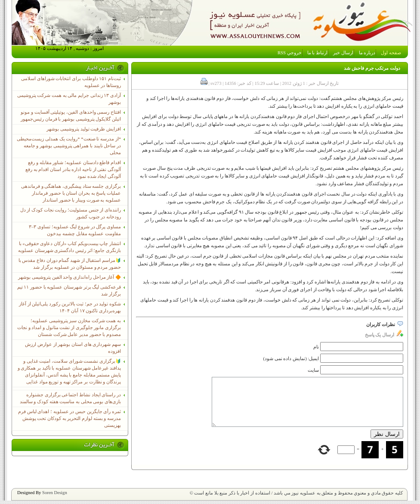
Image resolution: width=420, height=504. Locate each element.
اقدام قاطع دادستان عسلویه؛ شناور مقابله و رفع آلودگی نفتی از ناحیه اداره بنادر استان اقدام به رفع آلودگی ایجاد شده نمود (73, 170)
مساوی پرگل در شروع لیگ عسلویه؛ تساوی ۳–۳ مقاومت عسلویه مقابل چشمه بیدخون (75, 230)
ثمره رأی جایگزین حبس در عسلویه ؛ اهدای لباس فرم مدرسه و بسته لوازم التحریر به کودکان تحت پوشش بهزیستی (69, 418)
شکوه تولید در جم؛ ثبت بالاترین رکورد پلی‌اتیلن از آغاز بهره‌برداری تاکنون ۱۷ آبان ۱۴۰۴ (70, 307)
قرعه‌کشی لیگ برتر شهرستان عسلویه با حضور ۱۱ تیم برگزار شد (69, 291)
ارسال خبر (343, 53)
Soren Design (55, 493)
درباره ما (367, 53)
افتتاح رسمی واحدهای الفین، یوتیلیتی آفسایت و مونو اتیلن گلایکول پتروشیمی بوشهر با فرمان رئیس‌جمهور (71, 116)
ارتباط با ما (317, 53)
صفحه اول (391, 53)
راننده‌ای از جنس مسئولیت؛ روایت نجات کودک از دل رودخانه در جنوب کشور (71, 213)
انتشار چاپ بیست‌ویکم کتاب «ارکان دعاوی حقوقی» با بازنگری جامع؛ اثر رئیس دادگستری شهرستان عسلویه (69, 247)
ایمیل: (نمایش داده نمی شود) (291, 359)
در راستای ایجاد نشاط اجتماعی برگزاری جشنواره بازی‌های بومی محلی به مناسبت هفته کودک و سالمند (70, 398)
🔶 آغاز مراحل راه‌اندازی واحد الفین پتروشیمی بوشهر (69, 277)
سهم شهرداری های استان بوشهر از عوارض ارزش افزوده (73, 348)
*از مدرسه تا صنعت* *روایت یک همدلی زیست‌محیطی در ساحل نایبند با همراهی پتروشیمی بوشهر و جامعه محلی (69, 146)
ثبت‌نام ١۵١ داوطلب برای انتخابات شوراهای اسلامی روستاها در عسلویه (71, 82)
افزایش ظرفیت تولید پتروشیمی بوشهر (84, 129)
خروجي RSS (290, 53)
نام (316, 347)
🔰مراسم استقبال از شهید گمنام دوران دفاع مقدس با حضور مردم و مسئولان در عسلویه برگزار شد (70, 264)
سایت (313, 370)
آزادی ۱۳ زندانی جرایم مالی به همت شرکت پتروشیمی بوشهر (69, 99)
